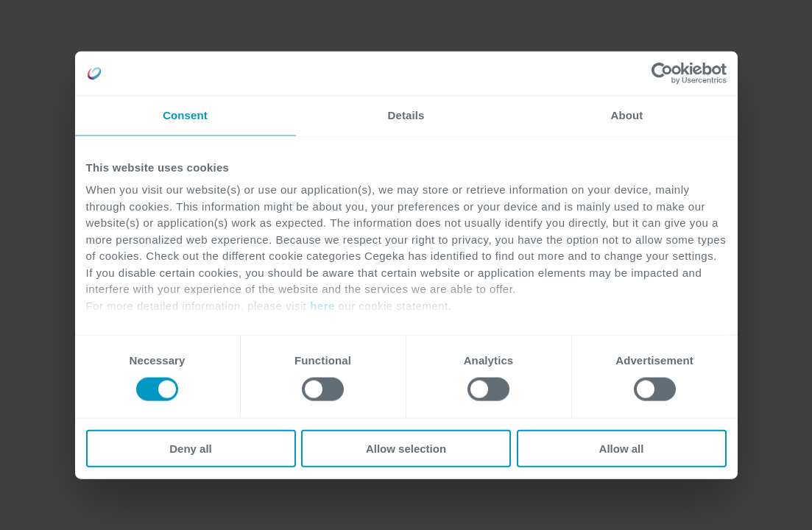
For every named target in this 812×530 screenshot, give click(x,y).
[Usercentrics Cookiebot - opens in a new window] (662, 74)
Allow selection (406, 448)
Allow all (622, 448)
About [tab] (627, 115)
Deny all (191, 448)
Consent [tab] (185, 115)
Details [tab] (406, 115)
